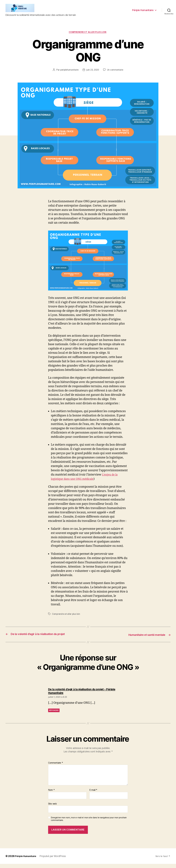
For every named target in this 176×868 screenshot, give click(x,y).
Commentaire (56, 767)
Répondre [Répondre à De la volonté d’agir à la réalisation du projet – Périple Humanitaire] (54, 715)
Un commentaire (116, 74)
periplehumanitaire (69, 74)
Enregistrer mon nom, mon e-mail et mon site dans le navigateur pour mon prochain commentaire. (89, 823)
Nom (51, 794)
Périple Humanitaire (143, 12)
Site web (52, 808)
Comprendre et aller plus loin (88, 37)
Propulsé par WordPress (55, 860)
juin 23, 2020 (93, 74)
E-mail (93, 794)
